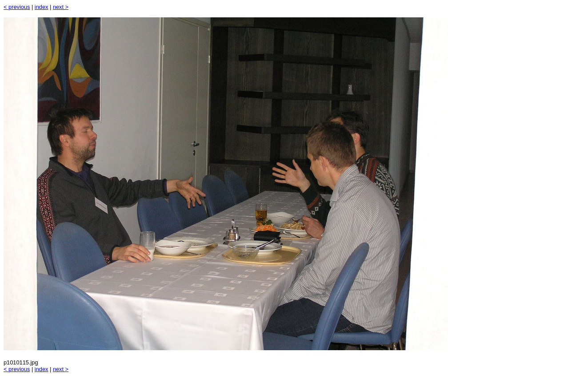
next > (61, 7)
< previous (17, 7)
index (42, 7)
